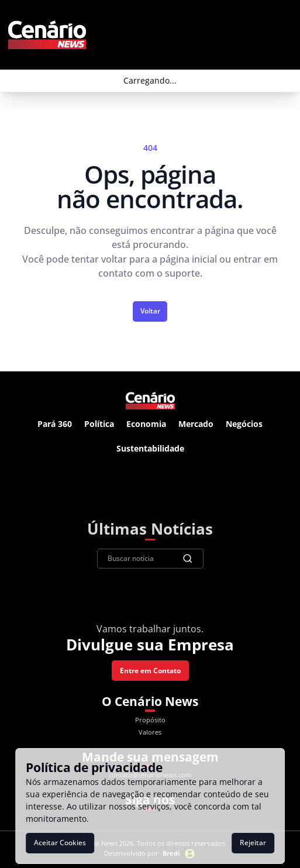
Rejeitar (253, 843)
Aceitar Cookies (60, 843)
